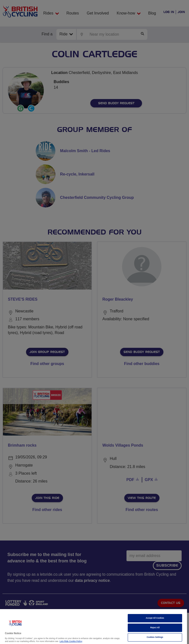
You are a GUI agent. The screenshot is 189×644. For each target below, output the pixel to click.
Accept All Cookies (155, 618)
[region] (94, 627)
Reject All (155, 628)
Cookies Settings (155, 637)
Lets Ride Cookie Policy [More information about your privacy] (71, 641)
